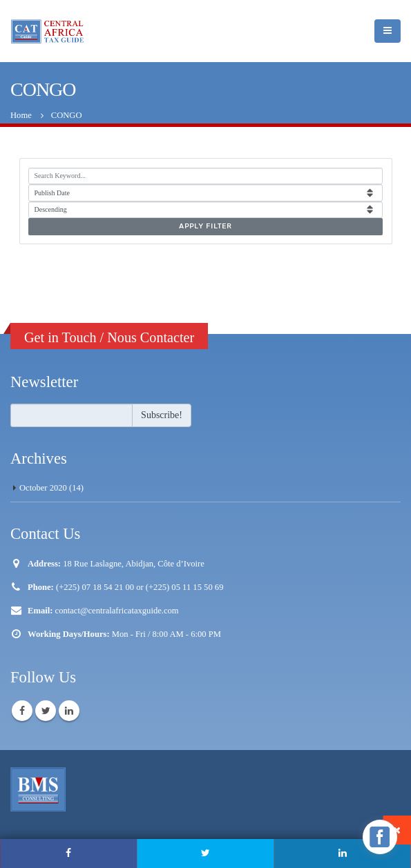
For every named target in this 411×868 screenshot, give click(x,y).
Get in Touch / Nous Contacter (109, 337)
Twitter (46, 711)
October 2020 (43, 488)
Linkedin (69, 711)
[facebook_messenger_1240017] (380, 837)
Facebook (22, 711)
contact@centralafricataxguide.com (117, 611)
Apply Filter (205, 226)
